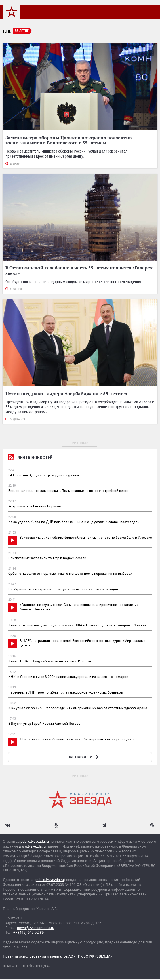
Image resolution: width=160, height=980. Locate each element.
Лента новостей (30, 458)
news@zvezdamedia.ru (36, 928)
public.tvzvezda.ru (35, 841)
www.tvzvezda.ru (32, 846)
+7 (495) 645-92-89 (29, 932)
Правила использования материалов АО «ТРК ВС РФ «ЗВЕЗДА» (57, 956)
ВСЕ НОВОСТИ (84, 757)
